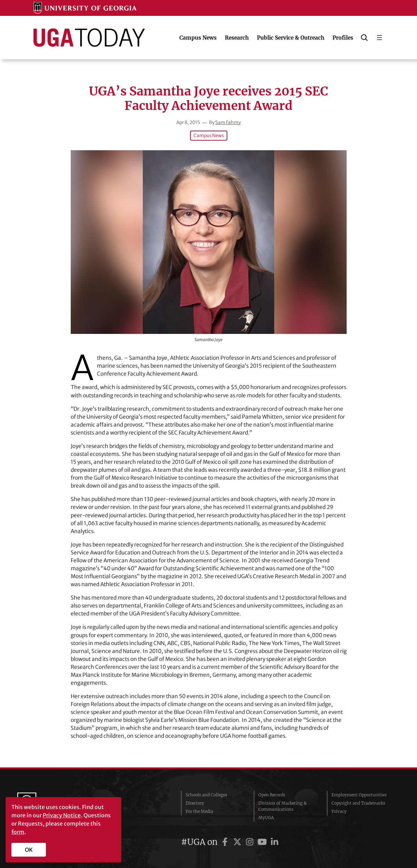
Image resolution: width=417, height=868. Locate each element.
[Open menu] (379, 38)
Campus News (209, 136)
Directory (195, 803)
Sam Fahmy (228, 122)
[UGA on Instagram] (251, 842)
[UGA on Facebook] (226, 842)
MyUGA (266, 818)
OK (29, 850)
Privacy (339, 811)
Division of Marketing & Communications (282, 806)
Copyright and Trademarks (358, 803)
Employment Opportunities (359, 795)
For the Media (199, 811)
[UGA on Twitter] (238, 842)
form (18, 832)
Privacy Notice (62, 815)
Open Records (272, 795)
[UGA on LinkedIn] (275, 842)
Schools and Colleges (206, 795)
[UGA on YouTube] (263, 842)
